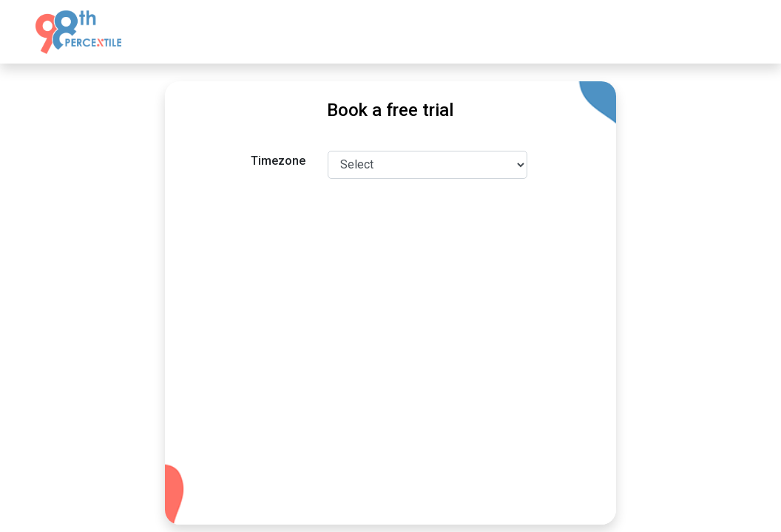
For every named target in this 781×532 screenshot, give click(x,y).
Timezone (278, 161)
